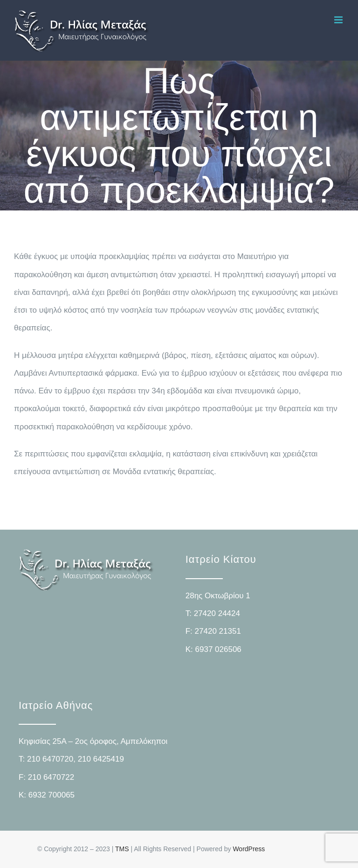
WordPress (249, 849)
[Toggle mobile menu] (339, 20)
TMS (122, 849)
